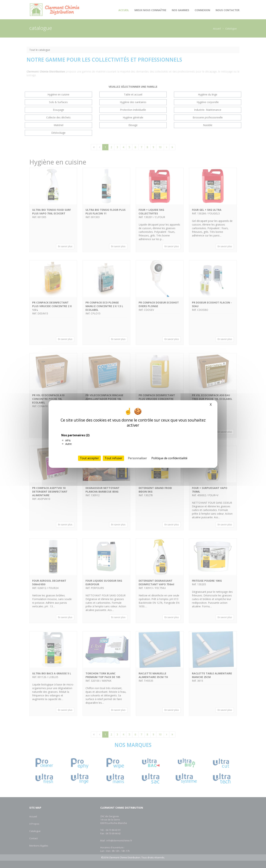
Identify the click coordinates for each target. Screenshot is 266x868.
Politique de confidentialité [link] (169, 458)
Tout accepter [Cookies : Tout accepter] (89, 458)
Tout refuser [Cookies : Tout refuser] (113, 458)
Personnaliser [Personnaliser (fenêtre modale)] (137, 458)
